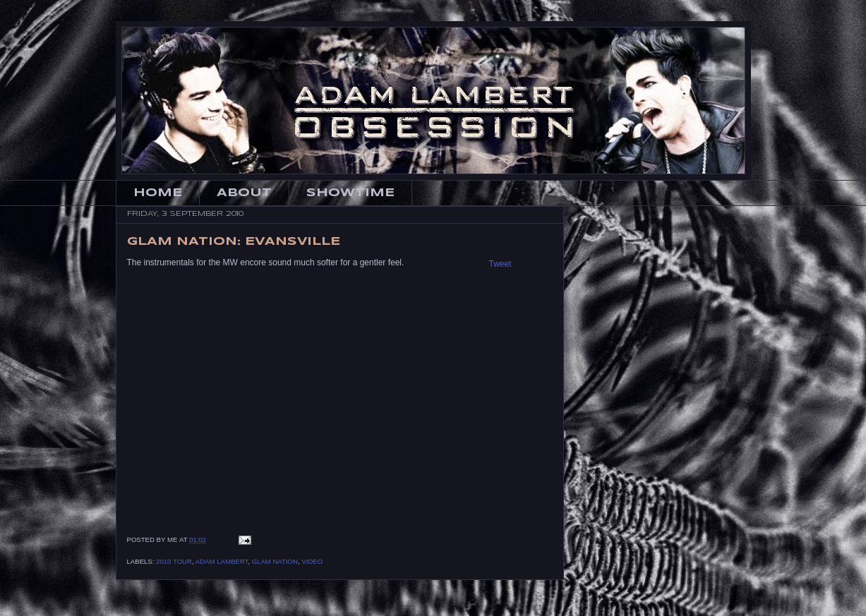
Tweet (500, 264)
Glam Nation (275, 561)
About (244, 193)
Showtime (350, 193)
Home (158, 193)
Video (312, 561)
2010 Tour (174, 561)
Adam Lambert (222, 561)
